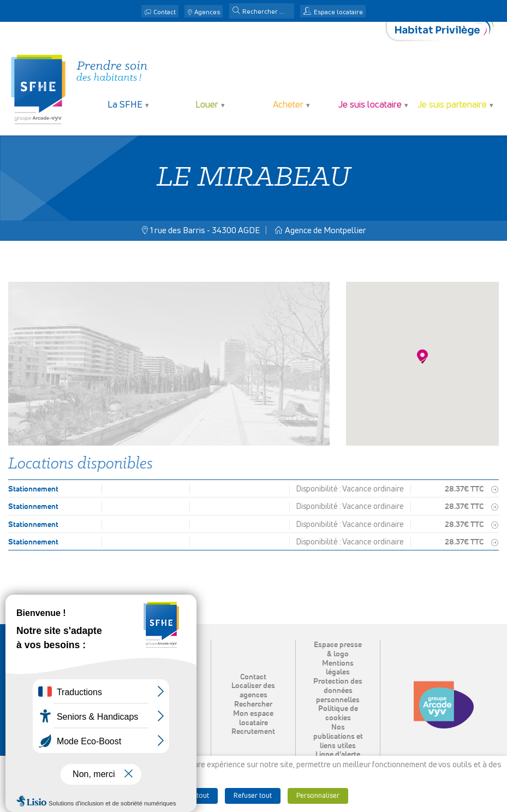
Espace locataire (338, 13)
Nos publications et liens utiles (338, 737)
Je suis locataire (370, 105)
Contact (165, 13)
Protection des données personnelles (338, 691)
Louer (207, 105)
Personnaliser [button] (318, 796)
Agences (207, 13)
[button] (236, 11)
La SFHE (125, 105)
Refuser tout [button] (253, 796)
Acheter (288, 105)
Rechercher (253, 704)
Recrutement (253, 732)
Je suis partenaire (452, 105)
